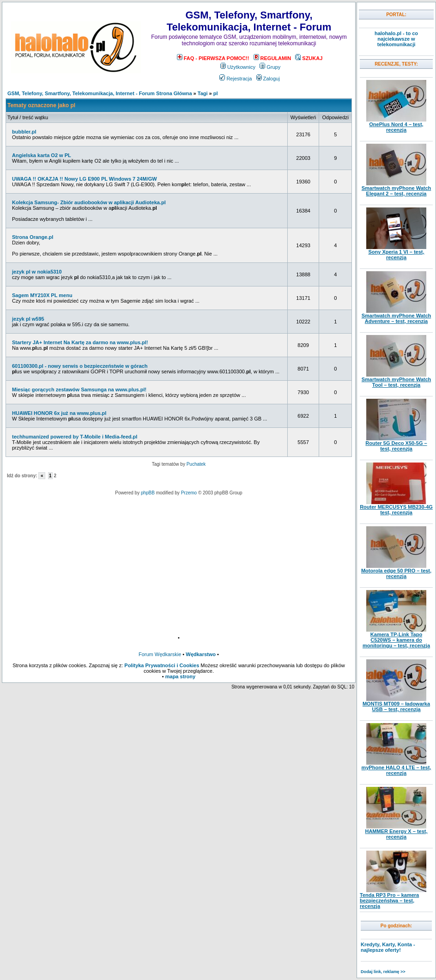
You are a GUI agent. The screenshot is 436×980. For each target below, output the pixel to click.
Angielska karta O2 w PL (42, 155)
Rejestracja (236, 79)
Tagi (203, 93)
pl (216, 93)
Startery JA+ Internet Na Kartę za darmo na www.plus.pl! (80, 342)
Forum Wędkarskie (160, 654)
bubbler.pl (24, 132)
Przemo (189, 493)
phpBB (148, 493)
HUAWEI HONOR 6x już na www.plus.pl (59, 413)
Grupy (270, 67)
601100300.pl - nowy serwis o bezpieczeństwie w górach (80, 366)
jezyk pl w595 (28, 319)
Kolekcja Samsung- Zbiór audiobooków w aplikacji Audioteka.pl (89, 202)
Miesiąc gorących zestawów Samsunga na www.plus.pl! (79, 390)
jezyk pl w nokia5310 (37, 272)
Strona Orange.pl (33, 237)
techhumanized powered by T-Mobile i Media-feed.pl (75, 437)
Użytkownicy (238, 67)
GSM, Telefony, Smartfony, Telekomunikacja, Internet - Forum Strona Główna (100, 93)
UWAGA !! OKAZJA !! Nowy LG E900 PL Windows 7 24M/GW (85, 179)
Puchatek (196, 464)
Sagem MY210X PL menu (42, 295)
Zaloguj (268, 79)
